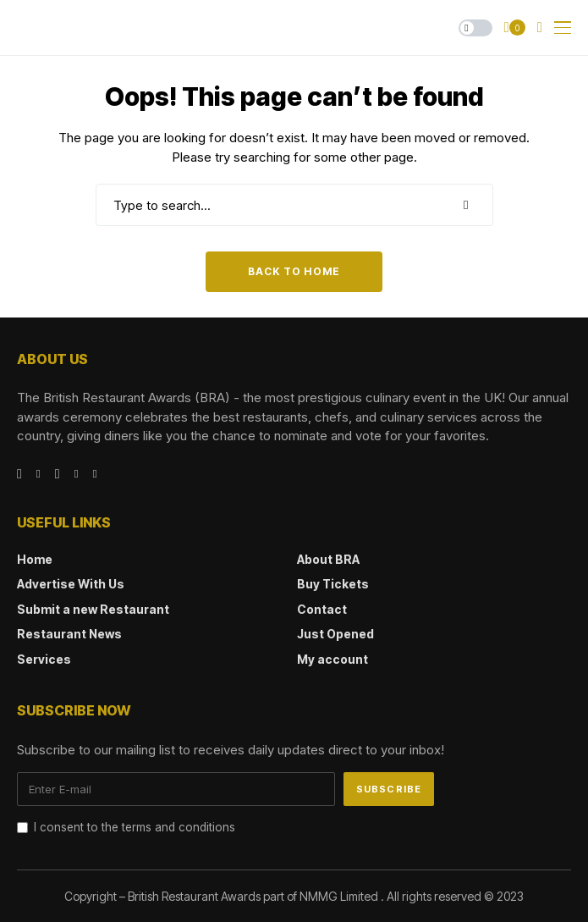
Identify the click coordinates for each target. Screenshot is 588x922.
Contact (322, 609)
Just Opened (335, 634)
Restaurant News (69, 634)
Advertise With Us (71, 584)
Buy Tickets (333, 584)
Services (44, 659)
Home (35, 559)
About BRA (328, 559)
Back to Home (294, 271)
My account (332, 659)
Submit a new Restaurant (93, 609)
